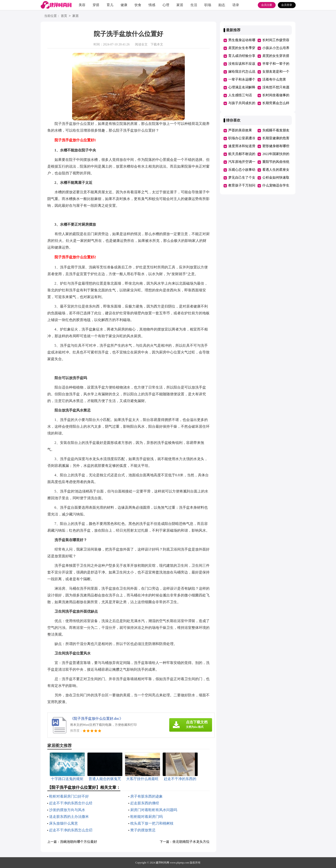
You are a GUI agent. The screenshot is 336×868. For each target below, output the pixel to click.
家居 (180, 5)
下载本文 (157, 44)
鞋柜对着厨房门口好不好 (69, 796)
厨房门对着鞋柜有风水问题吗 (154, 810)
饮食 (138, 5)
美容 (82, 5)
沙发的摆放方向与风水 (67, 810)
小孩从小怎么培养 (276, 48)
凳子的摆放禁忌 (143, 830)
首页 (64, 16)
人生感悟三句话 (240, 95)
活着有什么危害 (274, 79)
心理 (166, 5)
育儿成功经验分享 (242, 56)
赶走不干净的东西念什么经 (71, 803)
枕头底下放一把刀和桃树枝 (152, 823)
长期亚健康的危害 (276, 138)
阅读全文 (141, 44)
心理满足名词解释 (242, 87)
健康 (124, 5)
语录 (236, 5)
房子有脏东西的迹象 (146, 796)
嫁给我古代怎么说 (242, 72)
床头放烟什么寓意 (64, 823)
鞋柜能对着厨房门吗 (146, 817)
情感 (152, 5)
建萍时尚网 (162, 863)
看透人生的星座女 (276, 170)
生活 (194, 5)
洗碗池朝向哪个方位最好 (79, 842)
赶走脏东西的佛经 (145, 803)
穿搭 (96, 5)
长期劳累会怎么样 (276, 103)
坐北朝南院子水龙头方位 (191, 842)
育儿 (110, 5)
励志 (222, 5)
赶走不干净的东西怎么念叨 (71, 830)
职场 (208, 5)
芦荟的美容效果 (240, 130)
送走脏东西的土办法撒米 (69, 817)
